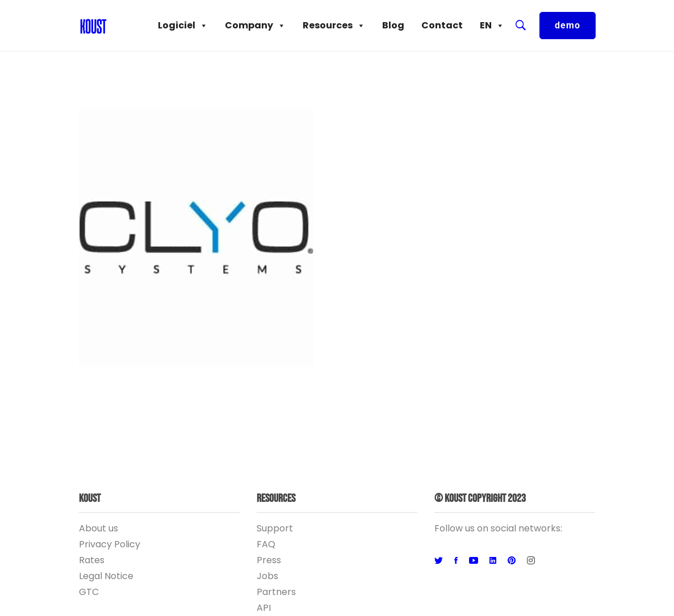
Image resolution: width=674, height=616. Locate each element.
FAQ (266, 544)
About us (99, 528)
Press (269, 560)
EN (492, 26)
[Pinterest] (512, 561)
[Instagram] (531, 561)
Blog (393, 25)
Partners (276, 592)
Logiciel (183, 26)
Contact (442, 25)
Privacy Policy (110, 544)
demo (568, 25)
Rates (92, 560)
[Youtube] (474, 561)
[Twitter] (439, 561)
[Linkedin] (493, 561)
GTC (89, 592)
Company (255, 26)
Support (275, 528)
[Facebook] (456, 561)
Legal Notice (106, 576)
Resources (334, 26)
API (264, 608)
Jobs (267, 576)
